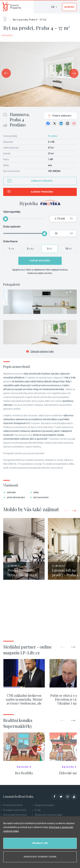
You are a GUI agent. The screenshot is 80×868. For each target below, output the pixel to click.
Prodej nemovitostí (13, 805)
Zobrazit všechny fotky (40, 351)
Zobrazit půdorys (42, 181)
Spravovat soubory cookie (40, 857)
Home (6, 18)
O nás (38, 810)
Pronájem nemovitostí (15, 810)
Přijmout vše (40, 843)
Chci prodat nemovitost (15, 815)
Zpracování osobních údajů (48, 815)
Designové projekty (44, 805)
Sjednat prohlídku (42, 192)
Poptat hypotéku (40, 261)
